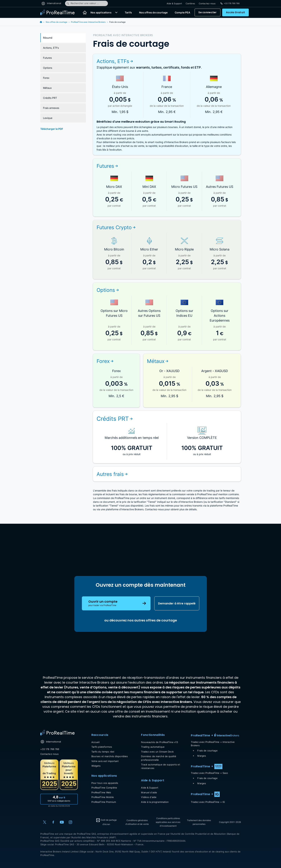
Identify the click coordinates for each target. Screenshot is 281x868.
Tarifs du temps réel (103, 752)
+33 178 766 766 (50, 749)
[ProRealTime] (60, 13)
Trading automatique (153, 747)
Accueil (96, 742)
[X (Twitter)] (45, 822)
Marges (202, 756)
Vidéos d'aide (149, 797)
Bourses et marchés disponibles (110, 756)
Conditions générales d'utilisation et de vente (137, 822)
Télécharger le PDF (52, 129)
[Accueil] (85, 13)
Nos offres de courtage (153, 13)
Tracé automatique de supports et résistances (160, 766)
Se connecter (207, 13)
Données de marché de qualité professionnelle (159, 758)
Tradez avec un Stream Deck (157, 752)
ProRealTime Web (101, 792)
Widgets (96, 766)
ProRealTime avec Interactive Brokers (88, 22)
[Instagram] (70, 822)
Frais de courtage (207, 751)
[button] (116, 13)
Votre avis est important (105, 761)
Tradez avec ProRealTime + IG (208, 802)
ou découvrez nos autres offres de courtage (141, 620)
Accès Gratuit (236, 13)
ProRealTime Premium (104, 802)
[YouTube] (62, 822)
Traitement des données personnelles (199, 822)
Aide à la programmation (155, 802)
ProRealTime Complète (104, 788)
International (51, 3)
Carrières (190, 3)
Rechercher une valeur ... (83, 3)
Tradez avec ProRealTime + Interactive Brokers (213, 744)
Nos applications (101, 13)
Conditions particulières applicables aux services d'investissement (168, 822)
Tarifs (128, 13)
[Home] (57, 733)
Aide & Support (174, 3)
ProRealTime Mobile (103, 797)
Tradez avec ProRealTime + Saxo (209, 773)
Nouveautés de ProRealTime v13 (159, 742)
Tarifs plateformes (102, 747)
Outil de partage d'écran (106, 822)
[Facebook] (53, 822)
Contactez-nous (207, 3)
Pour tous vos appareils (105, 783)
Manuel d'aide (149, 792)
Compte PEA (182, 13)
